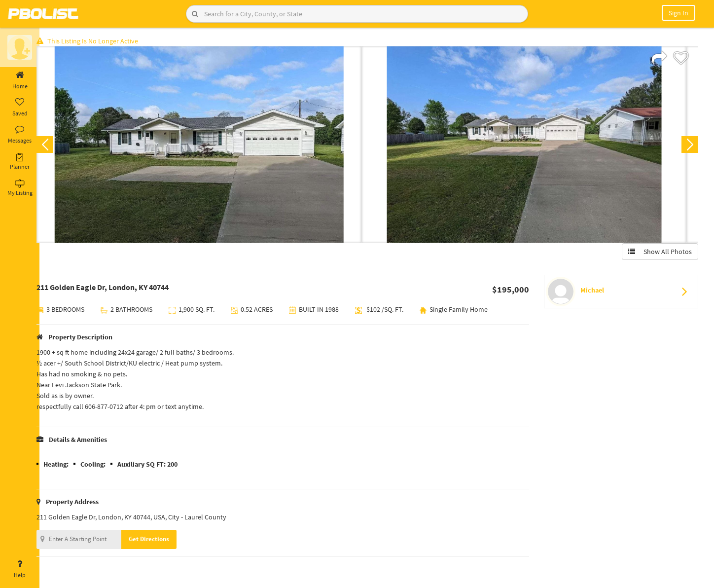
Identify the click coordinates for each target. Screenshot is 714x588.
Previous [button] (55, 146)
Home (20, 80)
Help (20, 569)
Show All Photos (659, 253)
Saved (20, 108)
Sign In (678, 13)
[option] (209, 146)
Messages (20, 135)
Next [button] (688, 146)
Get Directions (159, 540)
